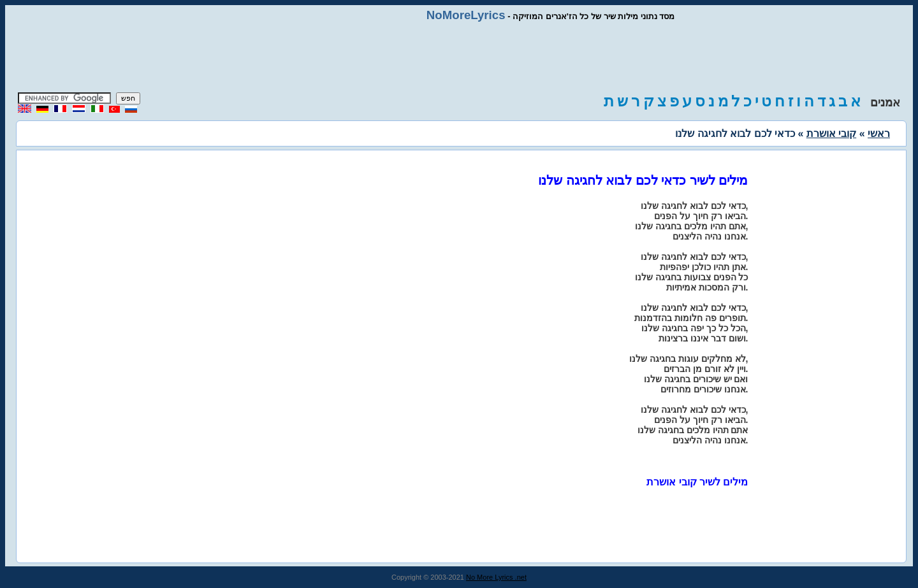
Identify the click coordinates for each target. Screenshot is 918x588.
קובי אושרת (831, 133)
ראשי (879, 133)
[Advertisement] (459, 57)
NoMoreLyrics (466, 15)
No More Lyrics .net (496, 577)
